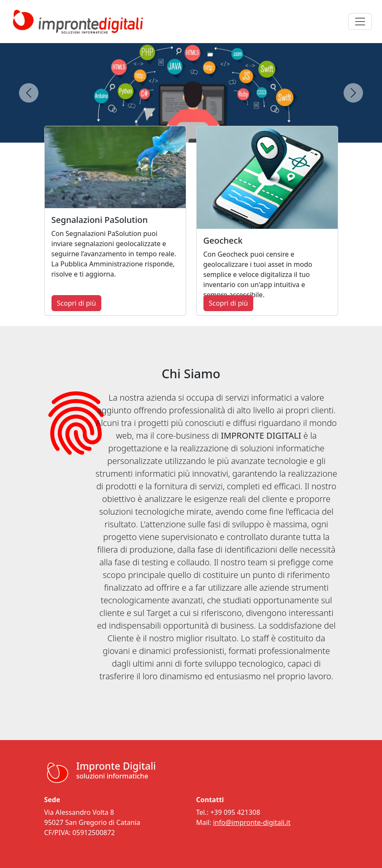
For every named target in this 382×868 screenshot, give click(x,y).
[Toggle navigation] (360, 22)
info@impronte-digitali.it (252, 822)
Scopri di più (77, 303)
